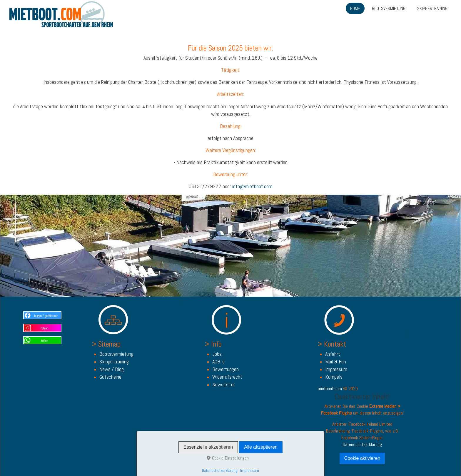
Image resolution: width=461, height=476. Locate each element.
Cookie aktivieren (362, 458)
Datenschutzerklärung (362, 444)
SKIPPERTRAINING (432, 8)
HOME (355, 8)
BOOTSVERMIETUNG (389, 8)
